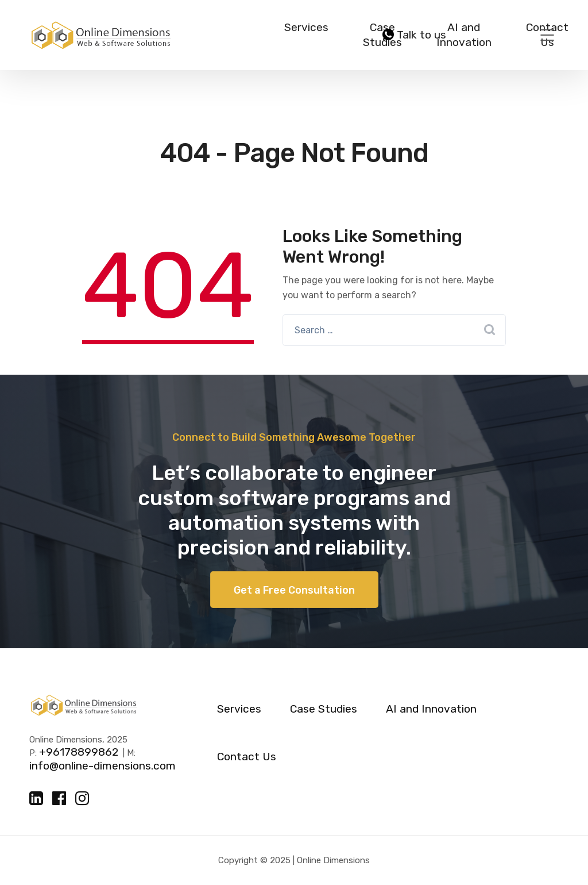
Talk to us (414, 35)
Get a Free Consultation (294, 590)
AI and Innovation (464, 35)
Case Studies (324, 709)
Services (306, 27)
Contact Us (247, 757)
